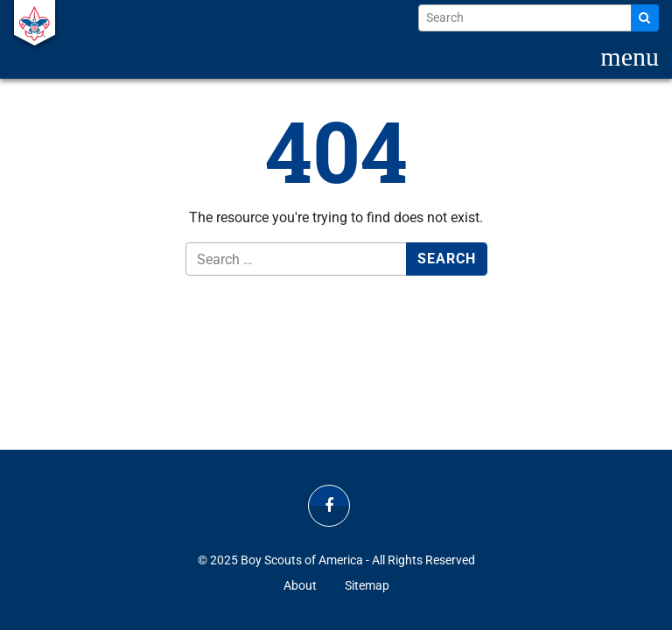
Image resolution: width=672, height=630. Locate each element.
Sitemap (367, 585)
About (300, 585)
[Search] (645, 18)
